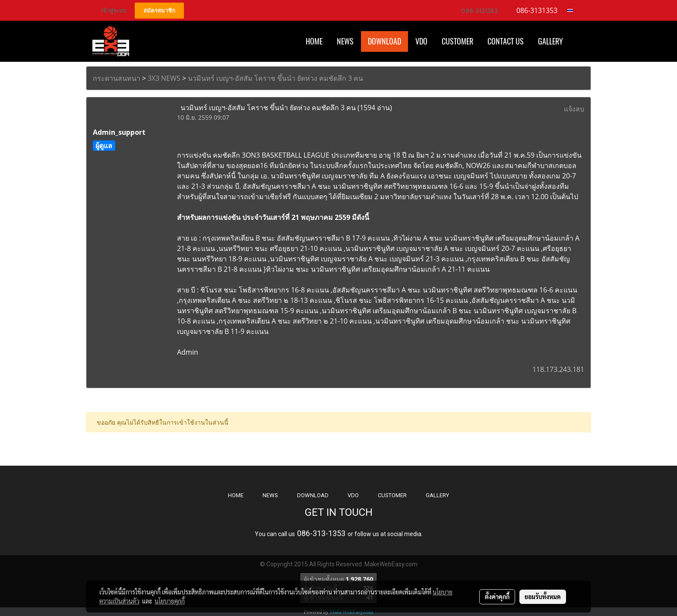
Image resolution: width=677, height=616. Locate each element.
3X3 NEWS (164, 78)
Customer (457, 41)
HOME (314, 41)
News (345, 41)
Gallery (550, 41)
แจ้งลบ (574, 109)
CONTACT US (506, 41)
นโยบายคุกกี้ (170, 601)
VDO (421, 41)
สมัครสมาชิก (159, 11)
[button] (578, 41)
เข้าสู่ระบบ (114, 11)
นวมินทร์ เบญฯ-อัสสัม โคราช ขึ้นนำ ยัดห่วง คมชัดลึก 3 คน (275, 78)
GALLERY (437, 495)
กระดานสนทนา (117, 78)
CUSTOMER (392, 495)
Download (384, 41)
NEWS (270, 495)
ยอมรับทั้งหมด (543, 597)
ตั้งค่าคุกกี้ (497, 597)
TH (573, 10)
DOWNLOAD (313, 495)
